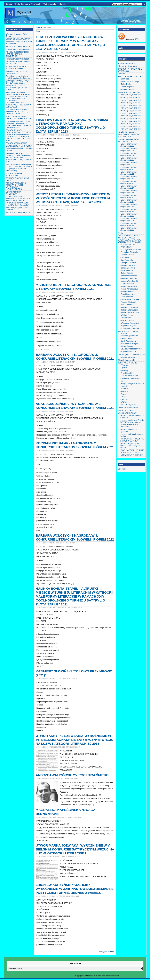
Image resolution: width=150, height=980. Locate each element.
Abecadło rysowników (129, 336)
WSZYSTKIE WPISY (126, 410)
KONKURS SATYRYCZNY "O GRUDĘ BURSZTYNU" (132, 440)
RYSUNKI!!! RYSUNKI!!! (128, 357)
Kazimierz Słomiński (129, 278)
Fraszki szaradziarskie (130, 376)
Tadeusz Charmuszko (129, 310)
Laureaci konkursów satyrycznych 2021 (128, 220)
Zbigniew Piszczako (129, 352)
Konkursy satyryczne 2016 (131, 111)
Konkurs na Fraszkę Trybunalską (128, 431)
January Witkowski (128, 265)
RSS (137, 39)
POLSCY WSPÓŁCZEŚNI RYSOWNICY (128, 332)
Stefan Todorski (127, 305)
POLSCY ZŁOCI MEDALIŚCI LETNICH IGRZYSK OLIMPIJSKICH (17, 54)
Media (121, 233)
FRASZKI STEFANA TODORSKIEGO (14, 174)
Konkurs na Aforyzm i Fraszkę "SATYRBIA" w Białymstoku (132, 421)
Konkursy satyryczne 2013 (131, 103)
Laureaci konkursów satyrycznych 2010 (128, 168)
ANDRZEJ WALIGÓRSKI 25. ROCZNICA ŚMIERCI (73, 775)
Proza (123, 394)
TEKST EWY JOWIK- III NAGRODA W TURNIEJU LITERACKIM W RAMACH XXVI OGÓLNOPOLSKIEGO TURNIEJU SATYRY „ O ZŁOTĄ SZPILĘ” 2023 (72, 126)
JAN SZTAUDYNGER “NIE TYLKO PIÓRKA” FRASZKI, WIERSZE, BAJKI (17, 112)
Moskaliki (125, 389)
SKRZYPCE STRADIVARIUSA (18, 39)
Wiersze (124, 402)
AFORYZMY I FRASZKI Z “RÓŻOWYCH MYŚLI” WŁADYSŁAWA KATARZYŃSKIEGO (16, 186)
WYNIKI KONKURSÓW (127, 413)
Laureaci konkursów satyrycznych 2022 (128, 224)
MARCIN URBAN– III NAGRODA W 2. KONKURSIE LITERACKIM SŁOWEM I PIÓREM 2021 (73, 287)
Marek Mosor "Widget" (130, 344)
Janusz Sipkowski (128, 268)
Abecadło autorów (128, 244)
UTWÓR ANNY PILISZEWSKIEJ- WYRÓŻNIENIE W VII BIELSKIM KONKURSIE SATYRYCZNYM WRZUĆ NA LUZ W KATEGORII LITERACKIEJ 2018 (75, 740)
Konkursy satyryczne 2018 (131, 116)
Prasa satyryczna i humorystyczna (131, 355)
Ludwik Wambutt (127, 284)
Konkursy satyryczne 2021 (131, 124)
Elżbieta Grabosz (128, 255)
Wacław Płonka (127, 315)
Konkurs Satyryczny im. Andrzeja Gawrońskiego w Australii (130, 446)
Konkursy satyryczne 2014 (131, 105)
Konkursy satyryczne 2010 (131, 95)
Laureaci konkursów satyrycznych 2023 (128, 229)
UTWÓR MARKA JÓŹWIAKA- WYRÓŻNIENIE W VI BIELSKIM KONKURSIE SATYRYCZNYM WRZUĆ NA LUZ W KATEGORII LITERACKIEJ (75, 849)
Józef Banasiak (127, 271)
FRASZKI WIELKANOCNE (17, 143)
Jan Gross (125, 79)
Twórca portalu (50, 4)
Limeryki (124, 386)
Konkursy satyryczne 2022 (131, 126)
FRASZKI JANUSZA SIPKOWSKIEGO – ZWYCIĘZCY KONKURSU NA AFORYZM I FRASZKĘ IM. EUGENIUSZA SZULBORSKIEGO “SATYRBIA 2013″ (19, 135)
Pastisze (124, 391)
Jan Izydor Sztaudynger (130, 82)
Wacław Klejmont (128, 89)
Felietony (125, 370)
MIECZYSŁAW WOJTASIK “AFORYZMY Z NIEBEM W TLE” (19, 118)
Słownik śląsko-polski (126, 360)
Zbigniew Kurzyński (129, 326)
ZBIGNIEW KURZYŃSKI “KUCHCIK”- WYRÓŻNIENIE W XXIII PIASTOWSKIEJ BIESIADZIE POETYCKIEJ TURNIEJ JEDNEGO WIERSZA (75, 889)
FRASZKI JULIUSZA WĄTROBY (19, 47)
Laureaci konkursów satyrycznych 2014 (128, 187)
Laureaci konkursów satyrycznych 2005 (128, 145)
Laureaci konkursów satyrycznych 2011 (128, 173)
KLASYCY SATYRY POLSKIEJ (130, 77)
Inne (123, 381)
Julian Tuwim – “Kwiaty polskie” (18, 49)
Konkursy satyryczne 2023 (131, 129)
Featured (122, 74)
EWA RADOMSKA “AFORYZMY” (19, 146)
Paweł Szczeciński (128, 294)
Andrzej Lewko (127, 247)
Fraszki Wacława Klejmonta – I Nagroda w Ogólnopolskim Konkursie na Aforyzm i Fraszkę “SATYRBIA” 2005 (18, 124)
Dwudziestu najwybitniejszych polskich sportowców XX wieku (18, 77)
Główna (9, 4)
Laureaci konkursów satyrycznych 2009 (128, 164)
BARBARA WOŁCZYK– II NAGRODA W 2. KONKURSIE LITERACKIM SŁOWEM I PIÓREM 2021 (75, 357)
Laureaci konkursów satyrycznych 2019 (128, 210)
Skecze (124, 399)
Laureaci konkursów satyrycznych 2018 (128, 206)
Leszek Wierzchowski (129, 281)
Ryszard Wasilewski (129, 302)
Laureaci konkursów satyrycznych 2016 (128, 196)
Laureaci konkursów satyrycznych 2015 (128, 192)
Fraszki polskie (127, 373)
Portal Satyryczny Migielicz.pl (28, 4)
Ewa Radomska (127, 260)
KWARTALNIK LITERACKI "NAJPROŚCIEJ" (128, 136)
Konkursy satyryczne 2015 (131, 108)
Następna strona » (107, 952)
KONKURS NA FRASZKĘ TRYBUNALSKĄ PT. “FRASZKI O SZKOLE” (19, 88)
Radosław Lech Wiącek (130, 299)
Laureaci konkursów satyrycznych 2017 (128, 201)
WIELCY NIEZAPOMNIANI (129, 408)
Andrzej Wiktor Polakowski (131, 250)
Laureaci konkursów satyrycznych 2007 (128, 154)
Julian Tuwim (126, 84)
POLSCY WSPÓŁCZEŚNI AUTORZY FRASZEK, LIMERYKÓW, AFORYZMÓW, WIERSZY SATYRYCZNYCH (130, 239)
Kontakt (63, 4)
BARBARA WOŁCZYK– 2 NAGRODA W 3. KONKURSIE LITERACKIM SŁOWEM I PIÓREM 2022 (75, 537)
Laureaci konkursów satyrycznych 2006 (128, 150)
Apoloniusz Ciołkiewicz (130, 252)
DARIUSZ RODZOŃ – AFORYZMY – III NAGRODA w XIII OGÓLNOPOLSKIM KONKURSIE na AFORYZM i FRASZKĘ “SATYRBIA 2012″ (18, 201)
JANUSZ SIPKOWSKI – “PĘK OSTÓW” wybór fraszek (18, 82)
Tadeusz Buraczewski (129, 307)
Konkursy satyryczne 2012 (131, 100)
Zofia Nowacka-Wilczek (130, 328)
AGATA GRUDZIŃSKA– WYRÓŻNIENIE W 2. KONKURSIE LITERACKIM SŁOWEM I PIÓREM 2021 (75, 406)
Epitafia (124, 368)
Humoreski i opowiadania (131, 378)
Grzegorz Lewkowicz (129, 263)
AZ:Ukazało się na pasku (128, 66)
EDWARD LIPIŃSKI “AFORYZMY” (14, 193)
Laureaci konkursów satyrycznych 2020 (128, 215)
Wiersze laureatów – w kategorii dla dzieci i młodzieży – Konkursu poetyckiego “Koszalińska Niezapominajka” (19, 168)
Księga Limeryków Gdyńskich (132, 384)
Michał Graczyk (127, 346)
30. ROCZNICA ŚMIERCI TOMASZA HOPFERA (16, 68)
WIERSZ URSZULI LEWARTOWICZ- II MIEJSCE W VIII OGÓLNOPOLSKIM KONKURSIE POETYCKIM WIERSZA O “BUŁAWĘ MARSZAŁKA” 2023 (73, 198)
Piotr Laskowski (127, 297)
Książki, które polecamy (127, 132)
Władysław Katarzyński (130, 323)
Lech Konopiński (127, 87)
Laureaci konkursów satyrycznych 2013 (128, 182)
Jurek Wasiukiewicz (129, 341)
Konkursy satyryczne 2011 (131, 97)
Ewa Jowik (125, 257)
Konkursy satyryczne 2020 (131, 121)
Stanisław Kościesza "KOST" (132, 349)
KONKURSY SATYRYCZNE (129, 92)
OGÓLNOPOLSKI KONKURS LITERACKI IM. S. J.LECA (132, 451)
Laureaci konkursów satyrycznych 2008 (128, 159)
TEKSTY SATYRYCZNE (128, 363)
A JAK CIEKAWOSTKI (127, 63)
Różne (124, 397)
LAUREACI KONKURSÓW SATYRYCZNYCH (129, 141)
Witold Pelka (126, 318)
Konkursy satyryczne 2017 (131, 113)
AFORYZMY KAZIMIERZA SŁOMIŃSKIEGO (16, 72)
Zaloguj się (122, 469)
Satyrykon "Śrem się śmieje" (132, 455)
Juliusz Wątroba (127, 273)
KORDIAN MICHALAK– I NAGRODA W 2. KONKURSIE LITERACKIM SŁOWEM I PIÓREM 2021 (75, 445)
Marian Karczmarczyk (129, 289)
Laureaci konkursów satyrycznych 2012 (128, 178)
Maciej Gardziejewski (129, 286)
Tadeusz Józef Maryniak (130, 313)
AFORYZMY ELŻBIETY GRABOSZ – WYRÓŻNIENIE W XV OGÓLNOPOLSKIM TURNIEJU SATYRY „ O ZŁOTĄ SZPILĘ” (19, 158)
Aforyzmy (125, 365)
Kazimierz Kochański (129, 276)
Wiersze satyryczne (129, 405)
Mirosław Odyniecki (129, 292)
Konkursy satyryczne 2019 (131, 118)
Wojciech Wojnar (128, 320)
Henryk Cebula (127, 338)
